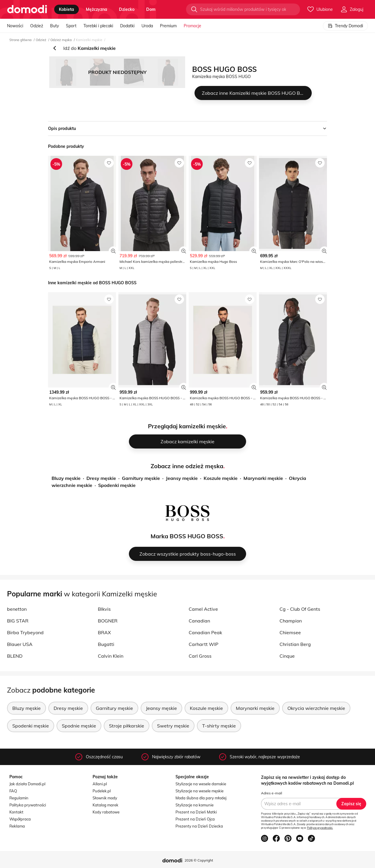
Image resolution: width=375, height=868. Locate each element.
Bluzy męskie (66, 478)
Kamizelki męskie (89, 40)
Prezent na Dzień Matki (196, 812)
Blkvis (104, 609)
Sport (71, 26)
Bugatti (106, 644)
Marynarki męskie (263, 478)
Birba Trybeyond (25, 632)
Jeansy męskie (182, 478)
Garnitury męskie (141, 478)
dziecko (127, 9)
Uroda (147, 26)
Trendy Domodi (345, 26)
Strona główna (21, 40)
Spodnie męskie (79, 726)
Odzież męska (61, 40)
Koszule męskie (221, 478)
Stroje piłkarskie (127, 726)
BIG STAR (18, 621)
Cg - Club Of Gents (300, 609)
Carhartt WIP (203, 644)
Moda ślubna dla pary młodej (201, 798)
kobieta (67, 9)
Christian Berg (295, 644)
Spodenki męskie (117, 485)
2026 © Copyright (199, 860)
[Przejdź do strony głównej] (27, 9)
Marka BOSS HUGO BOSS (187, 536)
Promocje (192, 26)
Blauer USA (20, 644)
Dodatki (127, 26)
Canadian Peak (205, 632)
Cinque (287, 656)
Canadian (199, 621)
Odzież (37, 26)
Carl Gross (200, 656)
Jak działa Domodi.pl (27, 784)
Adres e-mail (272, 793)
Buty (54, 26)
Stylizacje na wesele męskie (200, 791)
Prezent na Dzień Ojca (195, 819)
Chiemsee (290, 632)
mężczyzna (97, 9)
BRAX (104, 632)
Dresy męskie (101, 478)
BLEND (15, 656)
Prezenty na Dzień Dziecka (199, 826)
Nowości (15, 26)
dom (151, 9)
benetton (17, 609)
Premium (168, 26)
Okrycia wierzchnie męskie (316, 708)
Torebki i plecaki (98, 26)
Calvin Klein (111, 656)
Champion (291, 621)
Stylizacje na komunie (195, 805)
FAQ (13, 791)
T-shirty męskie (219, 726)
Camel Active (203, 609)
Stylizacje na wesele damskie (201, 784)
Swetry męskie (173, 726)
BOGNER (108, 621)
